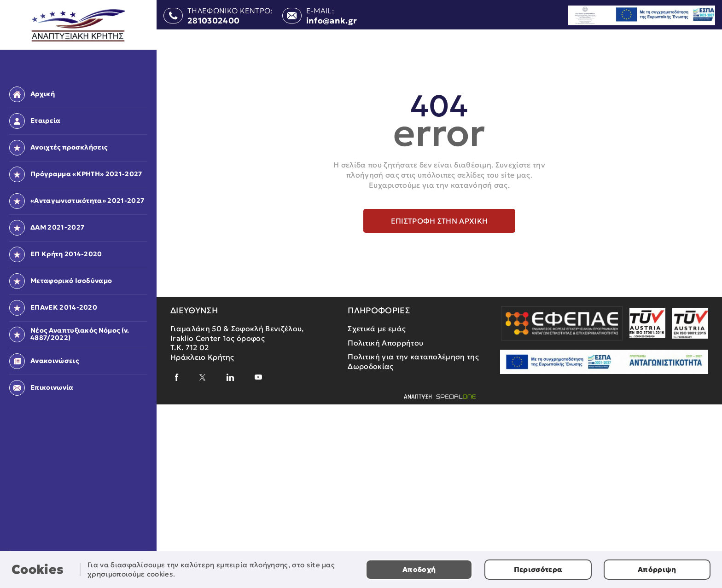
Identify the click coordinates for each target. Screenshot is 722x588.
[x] (203, 377)
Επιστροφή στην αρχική (440, 221)
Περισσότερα (538, 569)
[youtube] (258, 377)
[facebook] (177, 377)
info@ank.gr (332, 21)
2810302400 (213, 21)
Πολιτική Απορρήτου (385, 343)
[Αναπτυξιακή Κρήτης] (79, 26)
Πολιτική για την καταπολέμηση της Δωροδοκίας (413, 361)
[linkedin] (230, 377)
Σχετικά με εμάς (377, 329)
